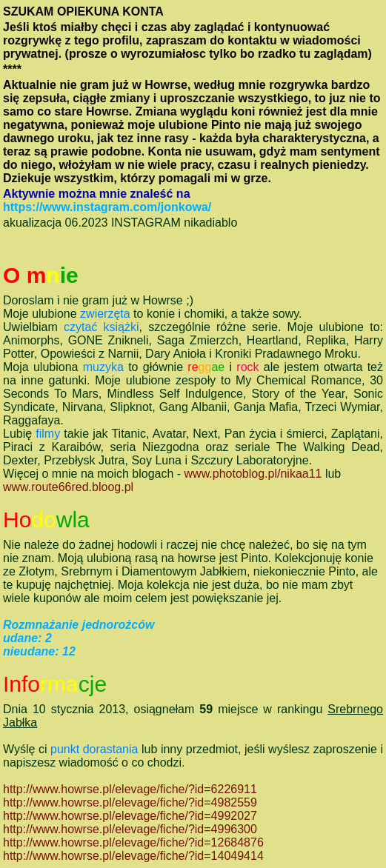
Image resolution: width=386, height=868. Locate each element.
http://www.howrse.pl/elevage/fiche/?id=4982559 (130, 802)
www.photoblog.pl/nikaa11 (253, 474)
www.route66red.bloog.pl (68, 487)
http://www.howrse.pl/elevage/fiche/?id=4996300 (130, 829)
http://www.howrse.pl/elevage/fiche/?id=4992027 (130, 816)
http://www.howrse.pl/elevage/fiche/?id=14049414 (133, 856)
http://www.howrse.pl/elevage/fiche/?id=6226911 (130, 789)
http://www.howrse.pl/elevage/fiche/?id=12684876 (133, 842)
